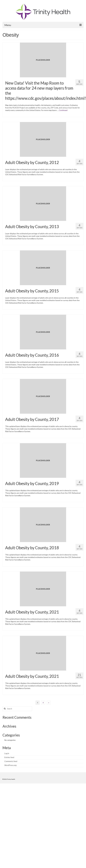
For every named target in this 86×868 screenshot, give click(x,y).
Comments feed (11, 761)
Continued (63, 110)
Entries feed (9, 757)
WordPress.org (10, 765)
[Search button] (4, 709)
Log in (7, 753)
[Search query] (17, 709)
